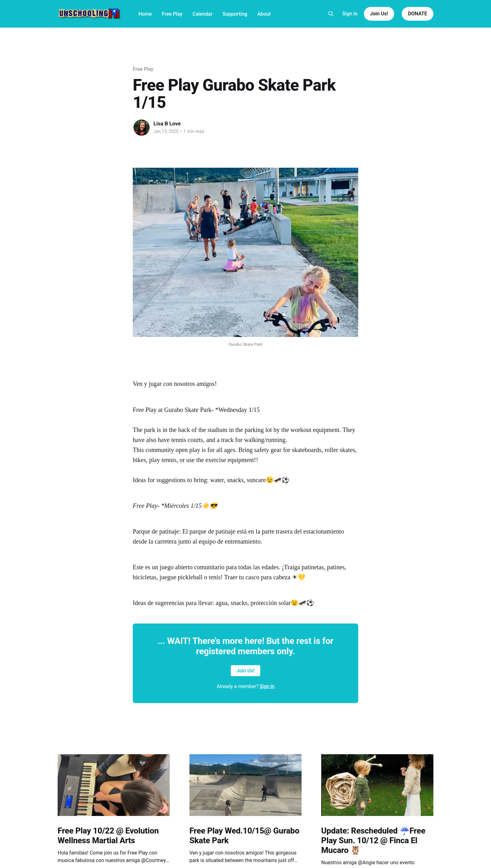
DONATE (418, 14)
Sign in (350, 14)
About (264, 14)
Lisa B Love (167, 124)
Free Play (172, 14)
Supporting (235, 14)
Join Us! (379, 14)
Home (145, 14)
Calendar (203, 14)
